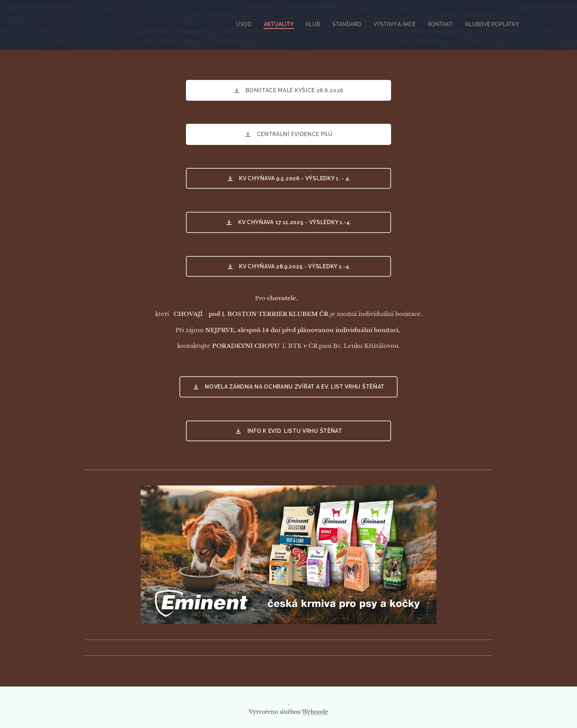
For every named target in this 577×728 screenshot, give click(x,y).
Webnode (315, 712)
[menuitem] (447, 25)
